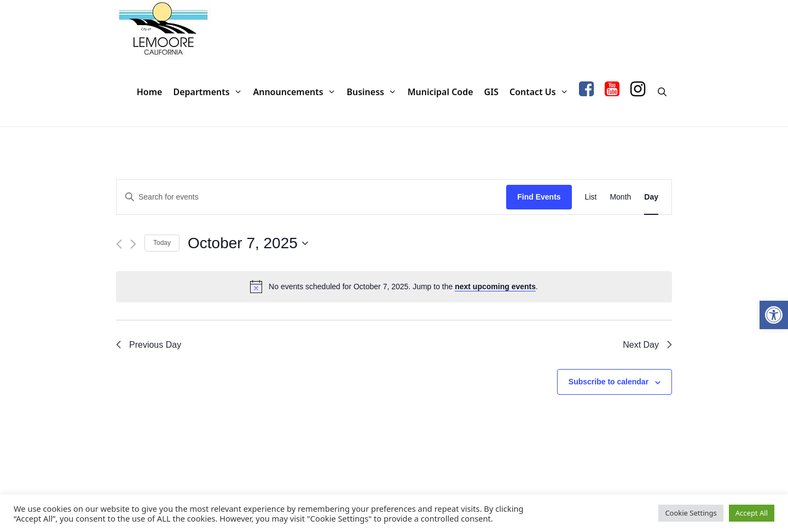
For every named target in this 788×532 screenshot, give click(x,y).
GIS (491, 92)
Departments (210, 92)
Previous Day (149, 345)
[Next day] (133, 244)
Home (150, 92)
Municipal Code (441, 92)
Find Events (539, 197)
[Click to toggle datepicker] (248, 243)
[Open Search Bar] (662, 92)
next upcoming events (495, 287)
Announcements (297, 92)
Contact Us (541, 92)
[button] (774, 315)
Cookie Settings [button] (691, 513)
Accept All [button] (752, 513)
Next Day (647, 345)
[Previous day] (119, 244)
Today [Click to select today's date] (162, 243)
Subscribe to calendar (609, 382)
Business (374, 92)
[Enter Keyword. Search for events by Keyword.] (311, 197)
